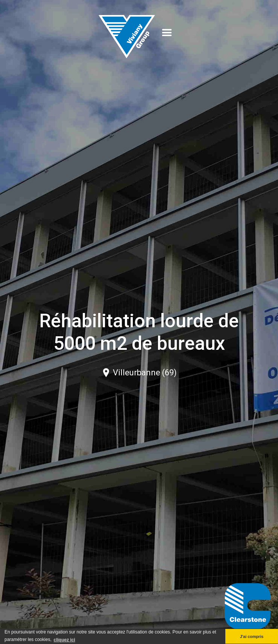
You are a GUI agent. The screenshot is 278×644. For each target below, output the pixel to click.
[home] (127, 33)
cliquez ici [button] (64, 640)
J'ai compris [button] (252, 636)
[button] (167, 33)
